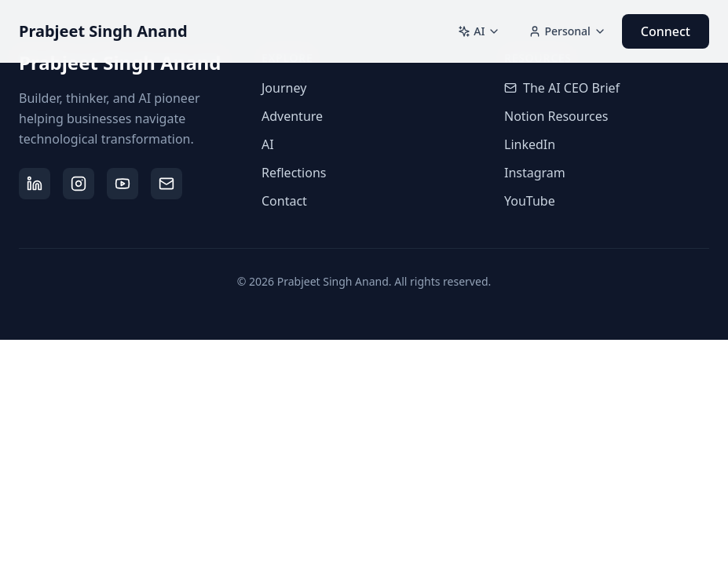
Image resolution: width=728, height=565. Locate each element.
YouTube (530, 201)
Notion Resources (556, 116)
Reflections (294, 173)
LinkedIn (530, 144)
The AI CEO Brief (562, 88)
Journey (284, 88)
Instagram (535, 173)
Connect (666, 31)
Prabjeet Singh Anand (103, 31)
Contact (284, 201)
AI (479, 31)
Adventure (292, 116)
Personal (567, 31)
